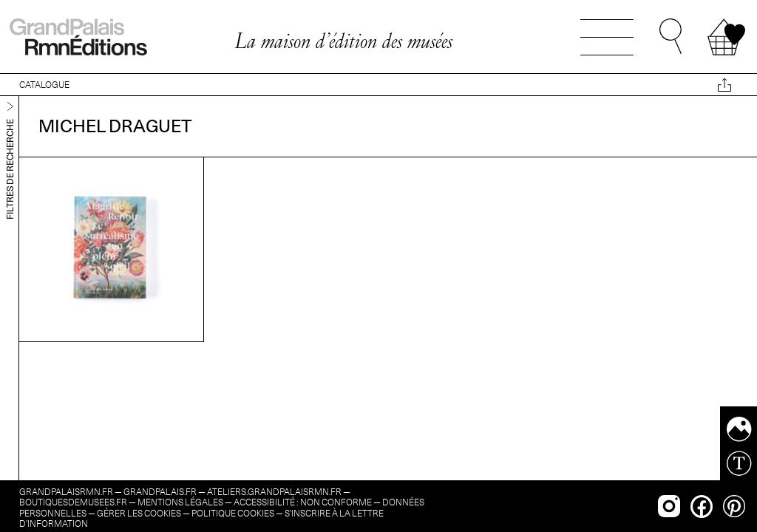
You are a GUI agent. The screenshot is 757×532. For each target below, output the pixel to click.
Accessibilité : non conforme (303, 502)
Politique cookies (233, 513)
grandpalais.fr (160, 492)
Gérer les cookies (139, 513)
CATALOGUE (44, 85)
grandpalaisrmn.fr (66, 492)
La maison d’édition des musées (343, 41)
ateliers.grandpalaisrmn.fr (274, 492)
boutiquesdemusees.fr (73, 502)
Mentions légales (180, 502)
